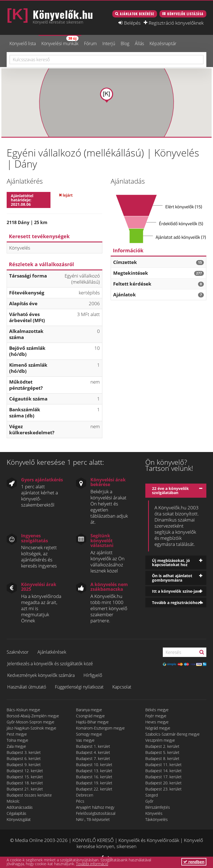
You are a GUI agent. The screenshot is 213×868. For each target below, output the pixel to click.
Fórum (90, 43)
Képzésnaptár (163, 43)
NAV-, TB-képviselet (93, 819)
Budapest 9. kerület (24, 765)
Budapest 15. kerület (25, 777)
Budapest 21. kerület (25, 789)
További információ (92, 864)
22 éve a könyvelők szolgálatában (170, 491)
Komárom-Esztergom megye (100, 728)
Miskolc (13, 801)
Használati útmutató (27, 687)
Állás (139, 43)
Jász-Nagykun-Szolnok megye (31, 728)
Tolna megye (17, 740)
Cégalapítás (17, 813)
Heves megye (157, 722)
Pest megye (17, 734)
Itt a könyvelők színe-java (177, 591)
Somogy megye (89, 734)
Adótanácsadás (20, 807)
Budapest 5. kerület (162, 752)
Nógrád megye (158, 728)
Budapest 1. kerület (93, 746)
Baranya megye (89, 710)
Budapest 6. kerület (24, 758)
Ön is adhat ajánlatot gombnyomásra (172, 578)
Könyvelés (154, 813)
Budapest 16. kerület (94, 777)
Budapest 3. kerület (24, 752)
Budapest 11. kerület (163, 765)
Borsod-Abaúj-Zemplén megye (33, 716)
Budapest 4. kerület (93, 752)
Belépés (132, 23)
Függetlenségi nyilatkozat (79, 687)
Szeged (152, 795)
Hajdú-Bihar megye (92, 722)
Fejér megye (156, 716)
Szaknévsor (18, 652)
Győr (149, 801)
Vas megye (85, 740)
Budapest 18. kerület (25, 783)
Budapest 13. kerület (94, 771)
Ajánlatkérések (52, 652)
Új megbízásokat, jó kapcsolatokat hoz (171, 563)
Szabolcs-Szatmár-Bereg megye (173, 734)
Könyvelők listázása (185, 14)
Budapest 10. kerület (94, 765)
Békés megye (157, 710)
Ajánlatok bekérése (137, 14)
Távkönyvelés (157, 819)
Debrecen (85, 795)
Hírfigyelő (93, 675)
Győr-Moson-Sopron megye (31, 722)
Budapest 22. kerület (94, 789)
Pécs (80, 801)
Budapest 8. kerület (162, 758)
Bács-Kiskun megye (23, 710)
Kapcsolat (122, 687)
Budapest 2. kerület (162, 746)
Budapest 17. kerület (163, 777)
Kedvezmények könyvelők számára (41, 675)
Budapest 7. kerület (93, 758)
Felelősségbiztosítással (96, 813)
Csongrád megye (90, 716)
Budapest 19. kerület (94, 783)
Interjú (109, 43)
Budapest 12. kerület (25, 771)
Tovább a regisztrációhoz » (178, 603)
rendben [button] (194, 862)
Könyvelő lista (23, 43)
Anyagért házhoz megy (95, 807)
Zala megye (16, 746)
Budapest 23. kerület (163, 789)
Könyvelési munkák (60, 41)
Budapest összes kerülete (29, 795)
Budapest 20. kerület (163, 783)
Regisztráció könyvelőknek (176, 23)
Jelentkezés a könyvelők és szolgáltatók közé (50, 664)
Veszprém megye (160, 740)
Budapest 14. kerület (163, 771)
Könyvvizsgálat (19, 819)
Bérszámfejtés (158, 807)
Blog (125, 43)
